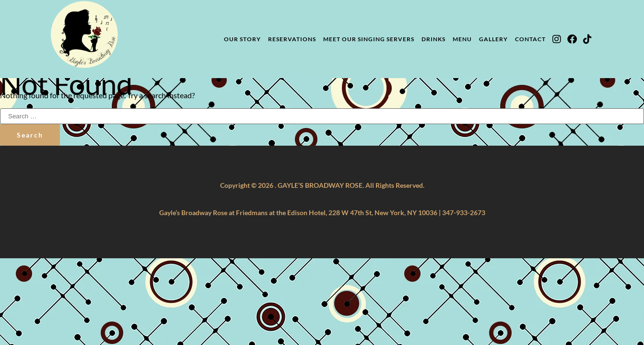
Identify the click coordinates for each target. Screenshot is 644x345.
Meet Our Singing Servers (369, 39)
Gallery (493, 39)
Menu (462, 39)
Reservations (292, 39)
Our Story (242, 39)
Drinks (433, 39)
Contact (530, 39)
